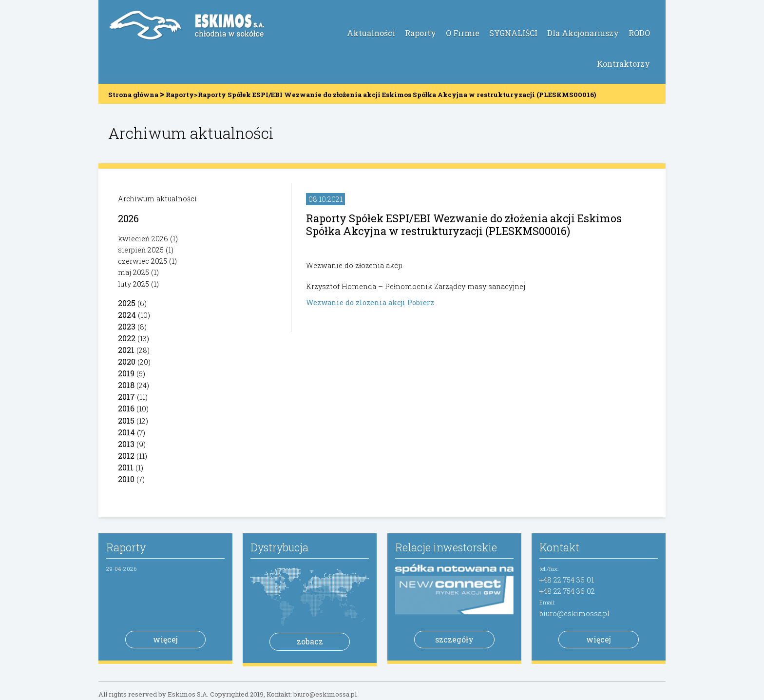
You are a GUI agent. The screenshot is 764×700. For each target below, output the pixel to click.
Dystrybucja (279, 547)
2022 (127, 338)
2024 (127, 315)
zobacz (310, 641)
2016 (126, 408)
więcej (165, 639)
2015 (126, 420)
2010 (126, 479)
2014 (126, 432)
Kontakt (559, 547)
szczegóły (454, 639)
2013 (126, 444)
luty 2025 (134, 284)
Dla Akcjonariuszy (583, 33)
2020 (127, 361)
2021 (126, 350)
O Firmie (463, 33)
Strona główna (133, 95)
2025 (127, 303)
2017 (126, 397)
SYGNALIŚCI (513, 33)
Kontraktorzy (623, 64)
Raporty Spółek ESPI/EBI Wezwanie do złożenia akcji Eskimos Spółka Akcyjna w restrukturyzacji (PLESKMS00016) (464, 224)
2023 (127, 326)
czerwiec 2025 (143, 261)
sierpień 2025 (141, 250)
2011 (126, 467)
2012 (126, 456)
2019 (126, 373)
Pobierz (421, 302)
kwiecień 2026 (143, 239)
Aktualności (371, 33)
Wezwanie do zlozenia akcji (357, 302)
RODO (639, 33)
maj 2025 (134, 272)
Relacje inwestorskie (446, 547)
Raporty (420, 33)
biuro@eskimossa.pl (574, 613)
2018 (126, 385)
